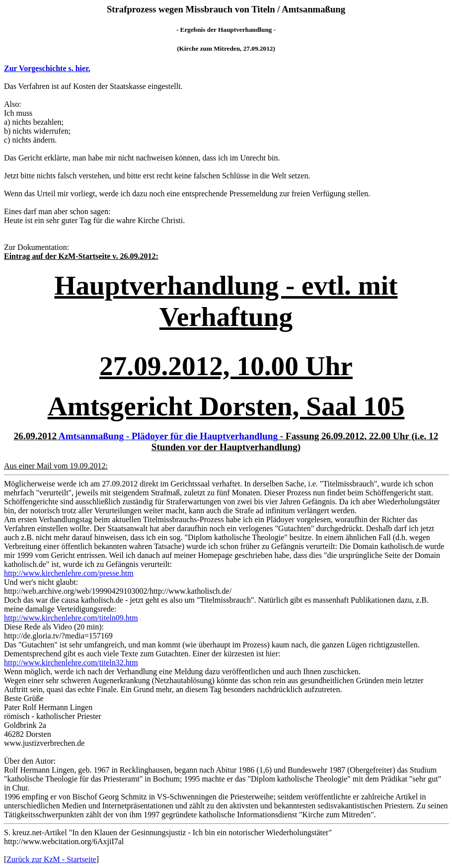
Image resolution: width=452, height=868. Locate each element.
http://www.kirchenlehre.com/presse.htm (69, 573)
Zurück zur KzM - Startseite (51, 859)
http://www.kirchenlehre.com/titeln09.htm (71, 618)
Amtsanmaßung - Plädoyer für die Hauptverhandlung (168, 436)
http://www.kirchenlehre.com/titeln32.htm (71, 663)
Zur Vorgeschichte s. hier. (47, 68)
